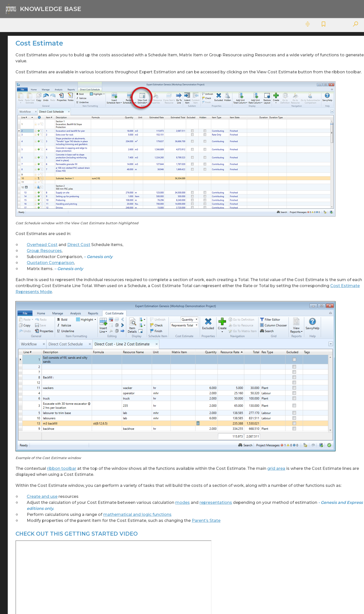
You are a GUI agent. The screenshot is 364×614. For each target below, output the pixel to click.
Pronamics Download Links (42, 564)
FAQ (29, 317)
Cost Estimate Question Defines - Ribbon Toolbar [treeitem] (55, 158)
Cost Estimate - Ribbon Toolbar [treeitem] (54, 174)
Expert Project (30, 555)
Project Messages (41, 377)
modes (266, 411)
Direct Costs (36, 309)
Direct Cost (163, 196)
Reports (32, 453)
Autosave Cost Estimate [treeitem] (55, 102)
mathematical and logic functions (221, 429)
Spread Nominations (44, 504)
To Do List (34, 547)
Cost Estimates (39, 94)
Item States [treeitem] (44, 245)
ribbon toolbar (146, 365)
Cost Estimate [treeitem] (50, 119)
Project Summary (41, 428)
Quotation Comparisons (47, 436)
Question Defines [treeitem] (49, 279)
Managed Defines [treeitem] (49, 262)
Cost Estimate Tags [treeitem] (50, 228)
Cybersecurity (29, 38)
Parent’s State (125, 441)
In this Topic (308, 60)
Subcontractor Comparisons (51, 530)
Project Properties (42, 394)
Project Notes (38, 385)
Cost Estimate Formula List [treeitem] (54, 200)
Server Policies (38, 479)
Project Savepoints (42, 402)
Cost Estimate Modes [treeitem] (52, 211)
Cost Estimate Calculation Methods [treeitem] (52, 187)
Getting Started (39, 334)
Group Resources (128, 202)
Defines (32, 300)
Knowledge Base (114, 9)
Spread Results (39, 513)
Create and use (126, 405)
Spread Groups (39, 496)
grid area (200, 371)
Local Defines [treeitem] (45, 253)
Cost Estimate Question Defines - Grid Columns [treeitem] (55, 289)
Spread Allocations (42, 487)
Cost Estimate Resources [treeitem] (56, 219)
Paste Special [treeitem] (45, 270)
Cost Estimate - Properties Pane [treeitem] (48, 143)
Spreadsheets (37, 521)
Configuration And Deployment (42, 83)
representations (136, 417)
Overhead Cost (126, 196)
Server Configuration (44, 470)
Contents (16, 24)
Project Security (39, 419)
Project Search (38, 411)
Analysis (32, 55)
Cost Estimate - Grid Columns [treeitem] (51, 130)
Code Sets (34, 72)
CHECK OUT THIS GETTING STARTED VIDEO (322, 69)
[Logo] (43, 9)
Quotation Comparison (134, 214)
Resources (34, 462)
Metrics (32, 351)
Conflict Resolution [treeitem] (50, 111)
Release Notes (38, 445)
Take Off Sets (37, 538)
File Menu (34, 326)
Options (32, 360)
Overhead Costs (39, 368)
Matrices (33, 343)
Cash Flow (34, 64)
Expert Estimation (34, 47)
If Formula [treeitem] (42, 236)
